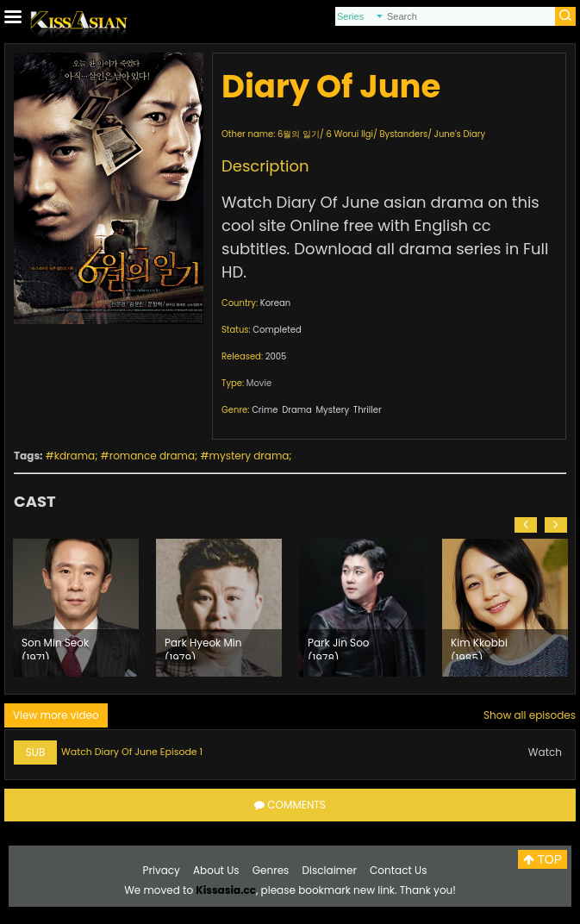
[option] (76, 608)
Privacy (162, 870)
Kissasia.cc (226, 890)
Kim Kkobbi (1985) (479, 647)
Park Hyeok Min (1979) (203, 647)
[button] (526, 525)
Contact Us (398, 870)
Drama (297, 410)
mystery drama (249, 456)
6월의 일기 (299, 134)
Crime (265, 410)
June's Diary (460, 134)
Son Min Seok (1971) (55, 647)
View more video (56, 715)
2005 (276, 356)
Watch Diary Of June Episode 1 (132, 752)
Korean (275, 303)
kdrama (75, 456)
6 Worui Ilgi (349, 134)
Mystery (332, 410)
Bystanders (403, 134)
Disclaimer (330, 870)
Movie (259, 383)
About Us (216, 870)
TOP (543, 859)
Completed (277, 330)
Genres (271, 870)
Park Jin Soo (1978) (339, 647)
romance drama (152, 456)
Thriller (368, 410)
